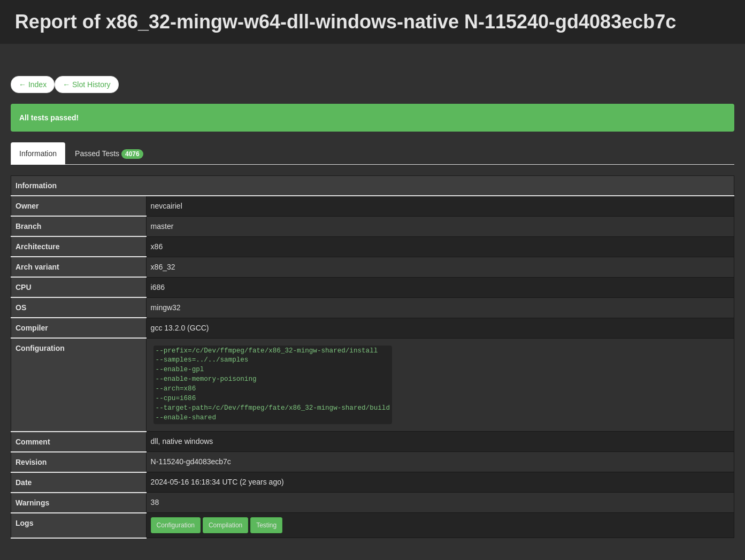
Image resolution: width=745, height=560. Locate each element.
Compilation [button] (225, 525)
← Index (33, 85)
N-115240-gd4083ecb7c (191, 462)
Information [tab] (38, 154)
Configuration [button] (176, 525)
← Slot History (86, 85)
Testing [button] (266, 525)
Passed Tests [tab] (109, 154)
